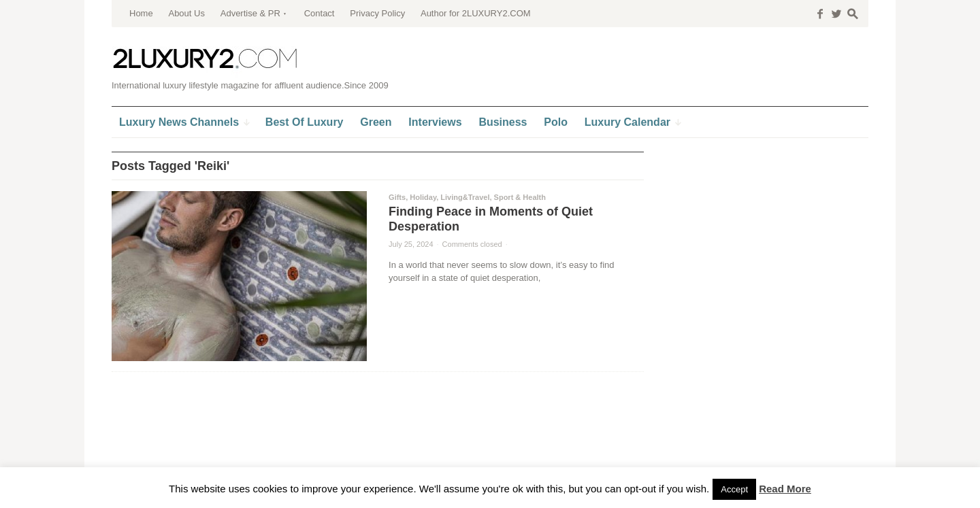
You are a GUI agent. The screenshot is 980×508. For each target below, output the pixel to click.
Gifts (397, 197)
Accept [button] (734, 489)
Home (141, 13)
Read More (785, 489)
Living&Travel (465, 197)
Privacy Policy (377, 13)
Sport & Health (520, 197)
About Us (186, 13)
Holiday (423, 197)
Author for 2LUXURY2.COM (476, 13)
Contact (320, 13)
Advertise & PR (250, 13)
